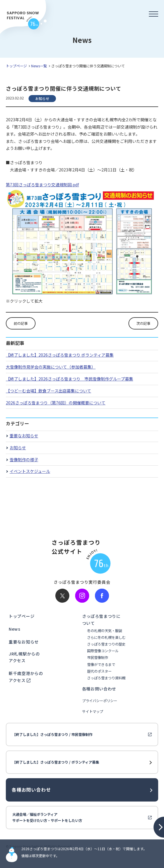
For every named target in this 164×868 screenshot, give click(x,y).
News (15, 629)
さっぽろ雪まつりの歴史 (106, 644)
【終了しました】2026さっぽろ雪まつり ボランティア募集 (60, 355)
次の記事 (143, 323)
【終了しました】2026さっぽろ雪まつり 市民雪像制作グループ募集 (69, 379)
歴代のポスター (99, 671)
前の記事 (21, 323)
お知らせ (18, 448)
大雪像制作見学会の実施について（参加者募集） (51, 367)
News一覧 (39, 66)
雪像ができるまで (101, 665)
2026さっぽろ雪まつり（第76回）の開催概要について (56, 403)
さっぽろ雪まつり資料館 (106, 678)
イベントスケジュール (30, 471)
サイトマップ (93, 712)
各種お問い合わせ (99, 689)
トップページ (16, 66)
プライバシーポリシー (100, 701)
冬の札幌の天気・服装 (105, 631)
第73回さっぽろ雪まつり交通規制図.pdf (42, 185)
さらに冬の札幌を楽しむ (106, 638)
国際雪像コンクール (103, 651)
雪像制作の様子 (24, 460)
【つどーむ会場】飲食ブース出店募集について (49, 391)
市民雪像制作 (98, 658)
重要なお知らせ (24, 436)
